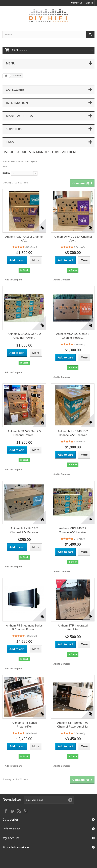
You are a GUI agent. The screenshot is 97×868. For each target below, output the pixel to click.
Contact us (77, 3)
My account (11, 838)
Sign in (89, 3)
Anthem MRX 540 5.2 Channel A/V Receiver (24, 530)
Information (17, 103)
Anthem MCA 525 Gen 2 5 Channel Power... (24, 433)
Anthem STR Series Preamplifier (24, 725)
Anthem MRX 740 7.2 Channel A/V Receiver (73, 530)
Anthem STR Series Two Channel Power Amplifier (73, 725)
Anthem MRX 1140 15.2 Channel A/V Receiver (73, 433)
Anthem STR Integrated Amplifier (73, 628)
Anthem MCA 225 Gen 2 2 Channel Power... (24, 336)
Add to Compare (13, 280)
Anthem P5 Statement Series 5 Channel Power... (24, 628)
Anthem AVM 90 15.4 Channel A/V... (73, 239)
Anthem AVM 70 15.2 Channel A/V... (24, 239)
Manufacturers (19, 116)
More (5, 166)
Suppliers (14, 129)
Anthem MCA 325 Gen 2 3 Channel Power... (73, 336)
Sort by (6, 173)
